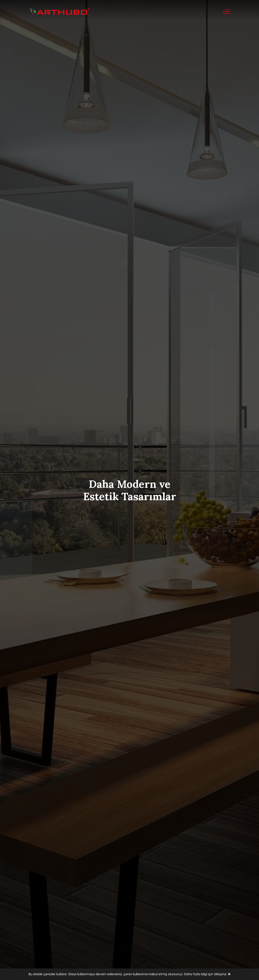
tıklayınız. (220, 974)
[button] (125, 198)
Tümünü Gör (130, 610)
